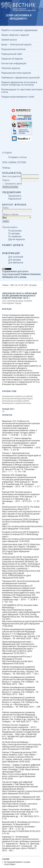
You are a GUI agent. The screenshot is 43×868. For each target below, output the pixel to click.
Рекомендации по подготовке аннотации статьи (22, 91)
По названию (15, 236)
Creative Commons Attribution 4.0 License (21, 276)
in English (7, 153)
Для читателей (16, 257)
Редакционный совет (12, 54)
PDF (3, 412)
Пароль (6, 180)
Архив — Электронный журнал (16, 44)
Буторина (33, 285)
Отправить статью (17, 157)
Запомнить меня (14, 184)
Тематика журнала (11, 68)
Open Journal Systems (14, 162)
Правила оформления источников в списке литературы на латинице (19, 83)
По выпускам (15, 231)
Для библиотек (16, 262)
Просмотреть (15, 196)
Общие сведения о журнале (15, 35)
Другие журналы (17, 239)
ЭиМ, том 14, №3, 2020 (19, 285)
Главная (5, 285)
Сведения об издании (12, 59)
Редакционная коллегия (13, 49)
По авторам (14, 233)
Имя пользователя (12, 176)
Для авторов (15, 260)
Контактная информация (14, 63)
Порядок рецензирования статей (18, 97)
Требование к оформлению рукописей (20, 78)
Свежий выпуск (9, 40)
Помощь (6, 168)
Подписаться (15, 199)
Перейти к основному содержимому (19, 30)
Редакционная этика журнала (16, 73)
